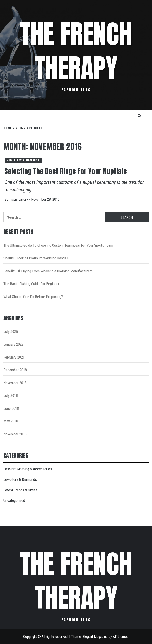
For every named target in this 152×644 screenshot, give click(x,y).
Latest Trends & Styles (20, 490)
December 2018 (15, 370)
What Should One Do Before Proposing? (33, 297)
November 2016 (15, 434)
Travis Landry (19, 199)
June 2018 (11, 408)
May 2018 (11, 421)
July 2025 (11, 332)
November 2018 (15, 383)
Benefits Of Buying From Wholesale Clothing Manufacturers (48, 271)
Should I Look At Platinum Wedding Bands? (36, 258)
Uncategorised (14, 500)
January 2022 (13, 344)
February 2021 (14, 357)
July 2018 (11, 395)
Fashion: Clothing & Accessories (28, 469)
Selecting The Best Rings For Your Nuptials (66, 171)
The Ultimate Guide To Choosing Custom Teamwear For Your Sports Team (58, 245)
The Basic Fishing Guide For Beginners (32, 284)
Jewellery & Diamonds (23, 160)
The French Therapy (76, 51)
